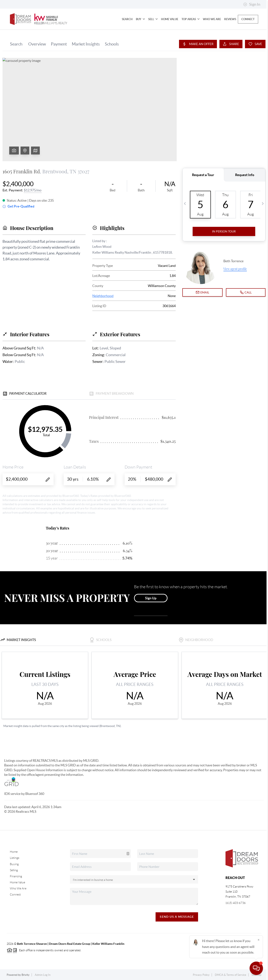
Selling (14, 870)
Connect (248, 19)
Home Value (170, 19)
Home (14, 852)
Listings (15, 858)
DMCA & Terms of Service (231, 975)
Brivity (26, 975)
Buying (14, 864)
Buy (140, 19)
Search (127, 19)
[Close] (259, 940)
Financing (16, 876)
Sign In (252, 4)
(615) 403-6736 (236, 903)
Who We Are (212, 19)
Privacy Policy (201, 975)
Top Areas (191, 19)
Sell (153, 19)
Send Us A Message (177, 917)
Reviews (230, 19)
